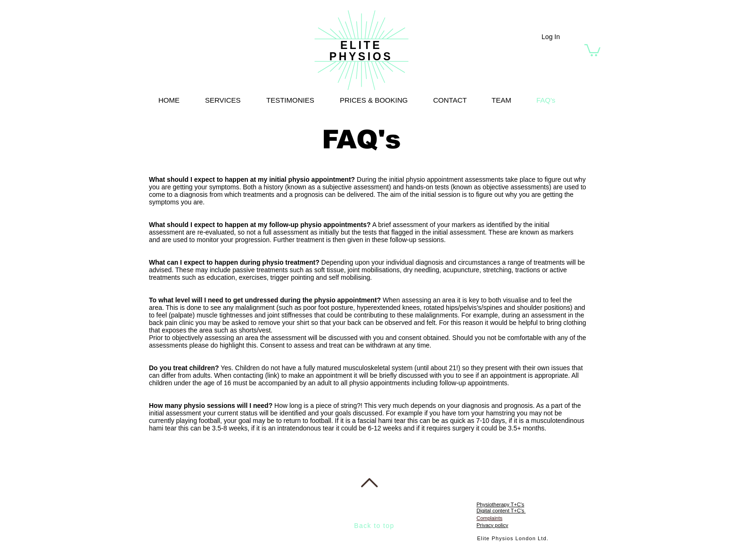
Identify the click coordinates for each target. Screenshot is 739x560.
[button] (592, 50)
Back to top (374, 526)
